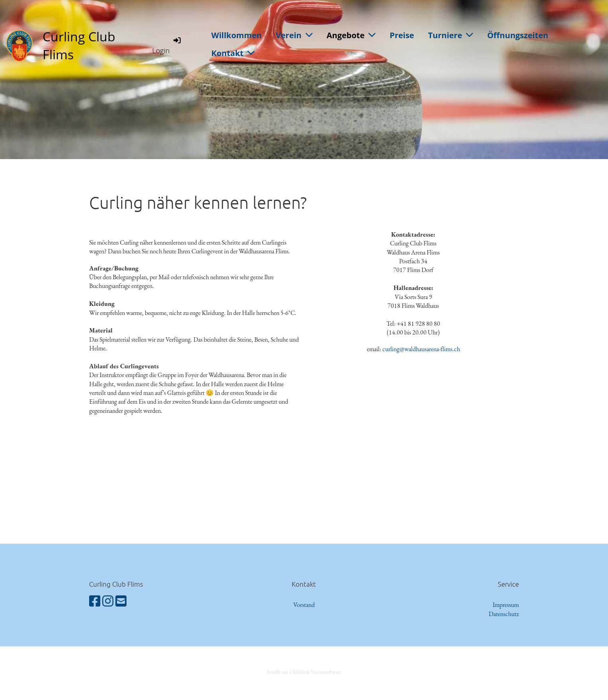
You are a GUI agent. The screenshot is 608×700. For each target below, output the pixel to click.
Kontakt (233, 53)
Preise (402, 35)
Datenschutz (504, 614)
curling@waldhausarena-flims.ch (421, 349)
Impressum (506, 605)
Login (167, 45)
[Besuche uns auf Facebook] (95, 601)
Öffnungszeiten (517, 35)
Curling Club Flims (79, 45)
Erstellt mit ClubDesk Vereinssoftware (304, 672)
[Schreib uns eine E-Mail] (121, 601)
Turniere (451, 35)
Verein (294, 35)
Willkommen (237, 35)
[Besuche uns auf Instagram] (108, 601)
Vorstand (304, 605)
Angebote (351, 35)
